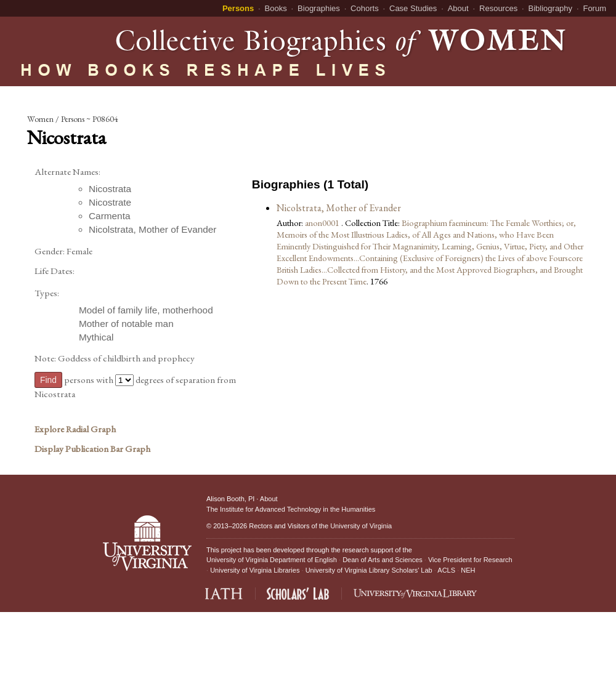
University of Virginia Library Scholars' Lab (369, 570)
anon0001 (323, 223)
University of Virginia (361, 526)
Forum (594, 8)
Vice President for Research (470, 560)
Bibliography (551, 8)
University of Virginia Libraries (255, 570)
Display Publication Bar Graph (92, 449)
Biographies (319, 8)
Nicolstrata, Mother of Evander (339, 208)
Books (276, 8)
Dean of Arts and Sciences (383, 560)
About (458, 8)
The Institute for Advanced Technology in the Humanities (291, 509)
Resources (498, 8)
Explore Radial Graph (75, 429)
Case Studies (413, 8)
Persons (238, 8)
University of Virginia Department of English (272, 560)
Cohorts (365, 8)
